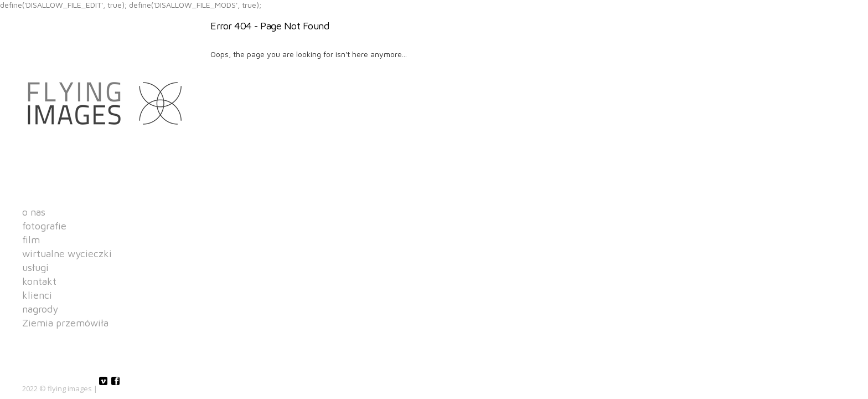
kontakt (39, 282)
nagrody (40, 309)
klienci (37, 295)
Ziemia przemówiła (65, 323)
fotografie (44, 226)
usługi (35, 268)
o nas (34, 212)
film (31, 240)
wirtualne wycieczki (67, 254)
